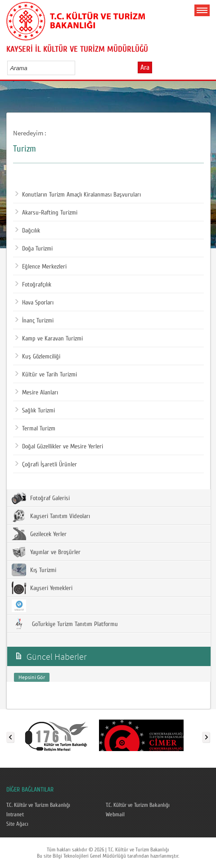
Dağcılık (28, 231)
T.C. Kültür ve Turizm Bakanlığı (38, 805)
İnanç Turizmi (34, 321)
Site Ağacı (17, 824)
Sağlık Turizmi (35, 411)
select (78, 68)
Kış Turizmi (34, 570)
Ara (145, 67)
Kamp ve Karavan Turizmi (49, 339)
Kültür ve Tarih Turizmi (46, 375)
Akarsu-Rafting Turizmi (46, 213)
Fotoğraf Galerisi (41, 498)
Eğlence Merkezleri (41, 267)
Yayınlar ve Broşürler (46, 552)
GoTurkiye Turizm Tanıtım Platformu (65, 624)
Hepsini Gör (32, 677)
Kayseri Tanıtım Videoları (51, 516)
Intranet (15, 814)
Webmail (115, 814)
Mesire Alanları (37, 393)
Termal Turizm (35, 429)
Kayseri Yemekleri (42, 588)
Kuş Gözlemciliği (38, 357)
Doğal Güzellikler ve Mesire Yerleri (59, 447)
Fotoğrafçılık (33, 285)
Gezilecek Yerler (39, 534)
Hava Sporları (34, 303)
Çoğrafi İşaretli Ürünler (46, 465)
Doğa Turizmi (34, 249)
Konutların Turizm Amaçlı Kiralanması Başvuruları (78, 195)
